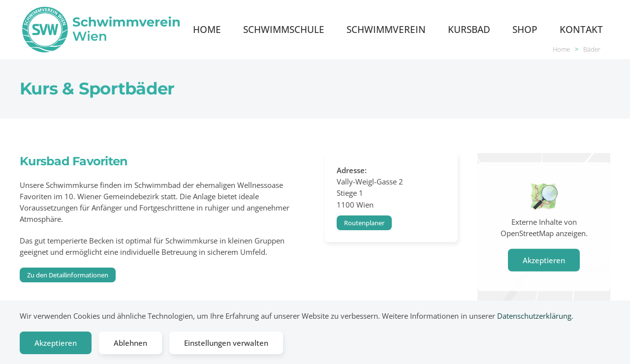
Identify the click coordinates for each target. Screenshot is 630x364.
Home (207, 29)
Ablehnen (130, 343)
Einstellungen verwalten (226, 343)
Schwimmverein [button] (386, 29)
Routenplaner (364, 223)
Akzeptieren (544, 260)
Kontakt (581, 29)
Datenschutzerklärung (534, 316)
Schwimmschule (284, 29)
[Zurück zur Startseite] (102, 30)
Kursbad (469, 29)
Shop (525, 29)
